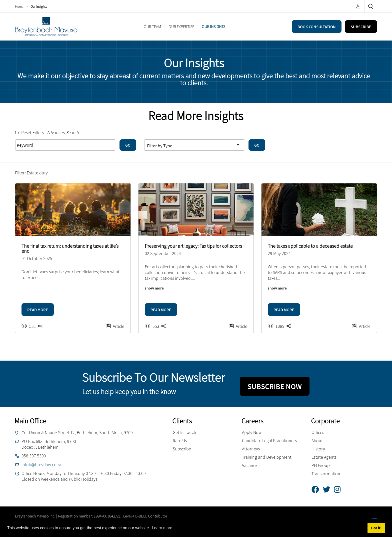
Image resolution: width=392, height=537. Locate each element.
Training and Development (267, 457)
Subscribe (182, 449)
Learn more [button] (162, 528)
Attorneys (251, 449)
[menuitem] (152, 27)
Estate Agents (324, 457)
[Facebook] (317, 490)
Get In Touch (184, 432)
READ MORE (38, 310)
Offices (318, 432)
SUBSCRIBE (361, 27)
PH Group (321, 465)
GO (128, 145)
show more (154, 288)
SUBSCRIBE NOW (275, 386)
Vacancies (251, 465)
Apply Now (252, 432)
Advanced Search (63, 132)
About (317, 441)
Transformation (326, 474)
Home (20, 7)
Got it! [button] (376, 528)
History (318, 449)
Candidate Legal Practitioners (269, 441)
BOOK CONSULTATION (317, 27)
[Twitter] (328, 490)
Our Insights (39, 7)
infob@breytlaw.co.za (41, 465)
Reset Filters (29, 132)
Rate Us (180, 441)
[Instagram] (339, 490)
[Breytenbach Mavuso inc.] (46, 26)
